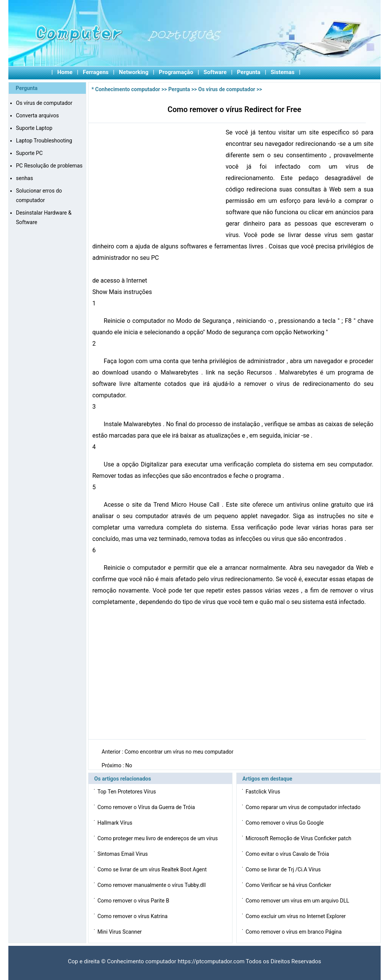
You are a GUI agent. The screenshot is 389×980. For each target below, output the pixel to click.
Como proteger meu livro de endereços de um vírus (158, 838)
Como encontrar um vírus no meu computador (180, 752)
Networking (134, 72)
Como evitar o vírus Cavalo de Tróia (288, 854)
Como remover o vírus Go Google (285, 823)
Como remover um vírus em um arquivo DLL (298, 901)
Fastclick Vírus (263, 792)
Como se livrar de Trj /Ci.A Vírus (284, 869)
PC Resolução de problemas (49, 166)
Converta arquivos (37, 115)
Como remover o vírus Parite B (134, 901)
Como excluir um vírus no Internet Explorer (296, 916)
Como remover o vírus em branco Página (294, 932)
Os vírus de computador (44, 103)
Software (215, 72)
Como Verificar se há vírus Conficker (289, 885)
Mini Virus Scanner (120, 932)
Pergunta (249, 72)
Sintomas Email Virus (123, 854)
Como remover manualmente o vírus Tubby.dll (152, 885)
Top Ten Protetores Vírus (127, 792)
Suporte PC (29, 153)
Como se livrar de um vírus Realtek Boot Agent (153, 869)
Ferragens (96, 72)
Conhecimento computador (128, 89)
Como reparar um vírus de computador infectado (304, 807)
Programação (176, 72)
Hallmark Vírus (115, 823)
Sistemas (283, 72)
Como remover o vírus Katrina (133, 916)
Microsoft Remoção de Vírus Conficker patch (299, 838)
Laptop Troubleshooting (44, 141)
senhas (25, 178)
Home (65, 72)
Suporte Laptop (34, 128)
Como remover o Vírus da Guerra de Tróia (147, 807)
